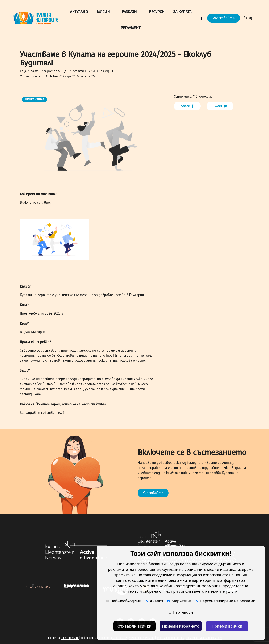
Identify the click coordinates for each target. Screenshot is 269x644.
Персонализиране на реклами (226, 601)
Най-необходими (124, 601)
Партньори (181, 612)
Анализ (154, 601)
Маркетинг (179, 601)
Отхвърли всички (135, 626)
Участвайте (224, 18)
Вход (249, 18)
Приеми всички (227, 626)
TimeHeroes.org (70, 638)
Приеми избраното (181, 626)
